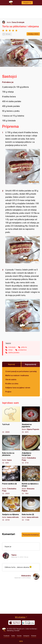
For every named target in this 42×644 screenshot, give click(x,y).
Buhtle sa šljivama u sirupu (31, 480)
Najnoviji (11, 364)
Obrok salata (11, 379)
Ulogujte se (27, 3)
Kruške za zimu (12, 383)
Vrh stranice (20, 617)
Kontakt (17, 631)
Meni (21, 641)
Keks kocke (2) (31, 509)
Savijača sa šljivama (11, 509)
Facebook (6, 636)
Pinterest (34, 636)
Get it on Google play (28, 623)
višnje (10, 350)
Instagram (26, 636)
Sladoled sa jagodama (31, 420)
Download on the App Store (15, 623)
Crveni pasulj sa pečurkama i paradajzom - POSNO (21, 371)
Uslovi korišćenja (31, 629)
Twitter (13, 636)
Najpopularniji (31, 364)
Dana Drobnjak (18, 22)
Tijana (14, 555)
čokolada (12, 347)
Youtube (19, 636)
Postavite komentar (31, 535)
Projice (8, 392)
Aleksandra (26, 576)
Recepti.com (4, 630)
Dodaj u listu (33, 34)
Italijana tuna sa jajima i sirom (18, 388)
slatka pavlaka (14, 353)
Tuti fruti (11, 420)
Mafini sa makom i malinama (17, 375)
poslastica (22, 350)
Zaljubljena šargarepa (31, 449)
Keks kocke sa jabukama (11, 449)
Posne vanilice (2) (11, 480)
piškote (24, 347)
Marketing (10, 631)
